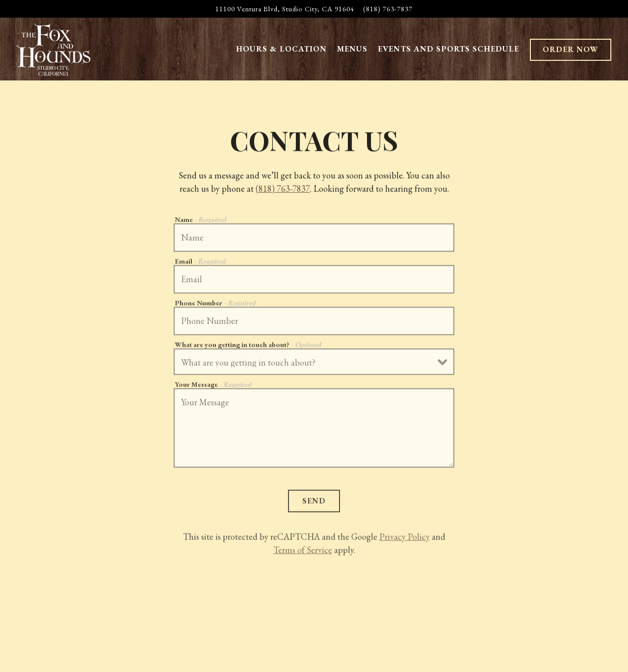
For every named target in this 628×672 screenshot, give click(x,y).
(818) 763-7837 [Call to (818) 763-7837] (388, 9)
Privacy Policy (405, 538)
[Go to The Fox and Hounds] (285, 9)
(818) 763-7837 (283, 189)
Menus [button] (352, 49)
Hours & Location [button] (281, 49)
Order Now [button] (571, 49)
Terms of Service (303, 552)
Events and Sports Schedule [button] (448, 49)
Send (314, 503)
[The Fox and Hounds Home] (53, 49)
